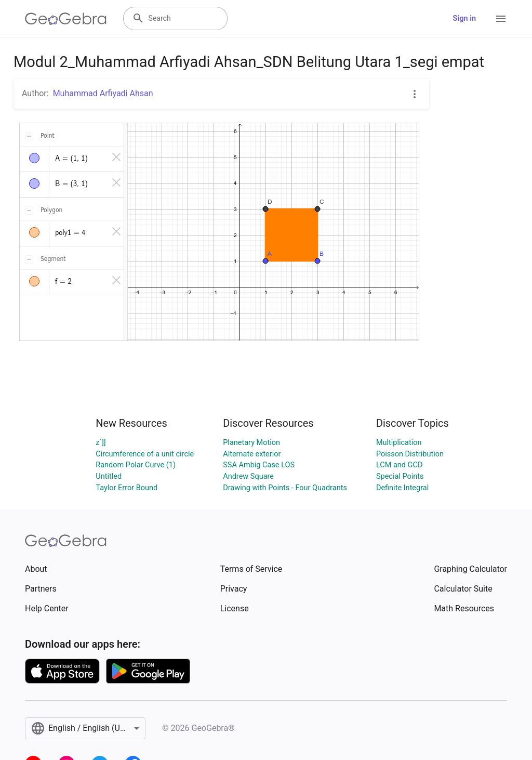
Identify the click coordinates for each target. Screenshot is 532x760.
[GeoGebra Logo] (66, 19)
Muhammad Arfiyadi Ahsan (103, 93)
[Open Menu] (501, 19)
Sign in (464, 18)
